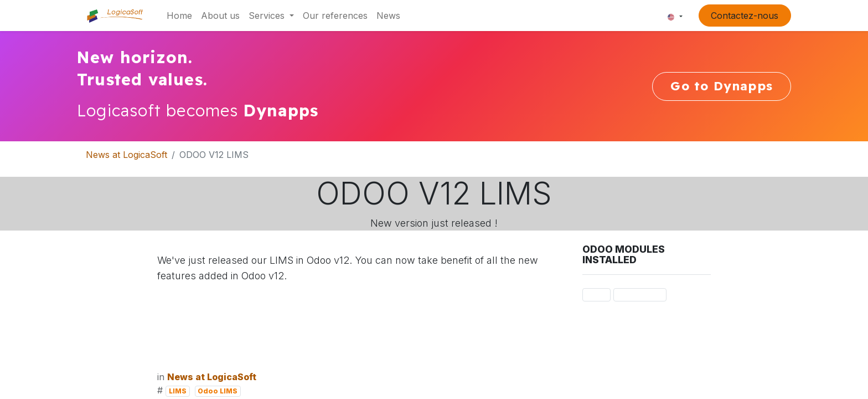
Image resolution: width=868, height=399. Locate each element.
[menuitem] (179, 16)
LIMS (178, 391)
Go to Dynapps (722, 86)
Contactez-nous (745, 16)
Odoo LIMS (218, 391)
